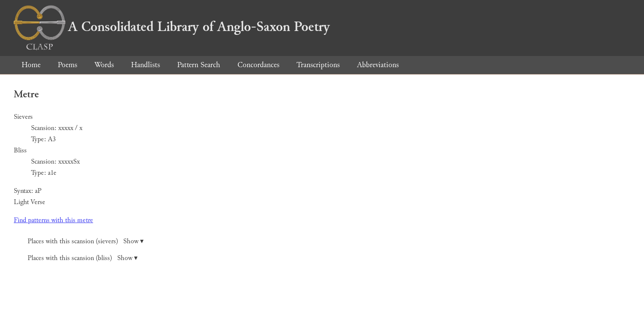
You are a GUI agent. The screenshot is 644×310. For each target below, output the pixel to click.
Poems (67, 65)
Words (104, 65)
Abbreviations (378, 65)
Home (31, 65)
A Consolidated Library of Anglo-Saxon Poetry (172, 27)
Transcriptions (318, 65)
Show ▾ (133, 241)
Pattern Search (199, 65)
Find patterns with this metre (53, 220)
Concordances (258, 65)
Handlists (145, 65)
